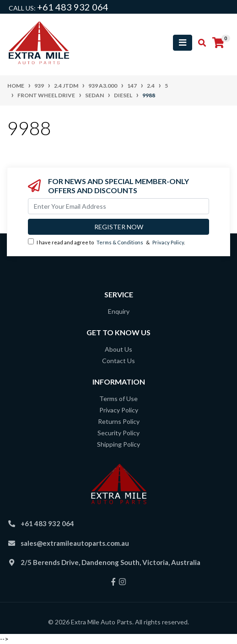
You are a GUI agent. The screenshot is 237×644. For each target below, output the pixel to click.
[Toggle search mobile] (199, 43)
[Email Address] (118, 206)
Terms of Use (118, 399)
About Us (118, 349)
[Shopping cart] (218, 43)
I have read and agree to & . (106, 242)
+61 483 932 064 (73, 7)
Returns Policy (119, 421)
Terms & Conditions (120, 242)
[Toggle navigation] (183, 43)
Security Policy (118, 433)
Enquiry (119, 311)
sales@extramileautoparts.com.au (75, 543)
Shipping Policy (118, 444)
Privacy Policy (168, 242)
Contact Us (118, 361)
